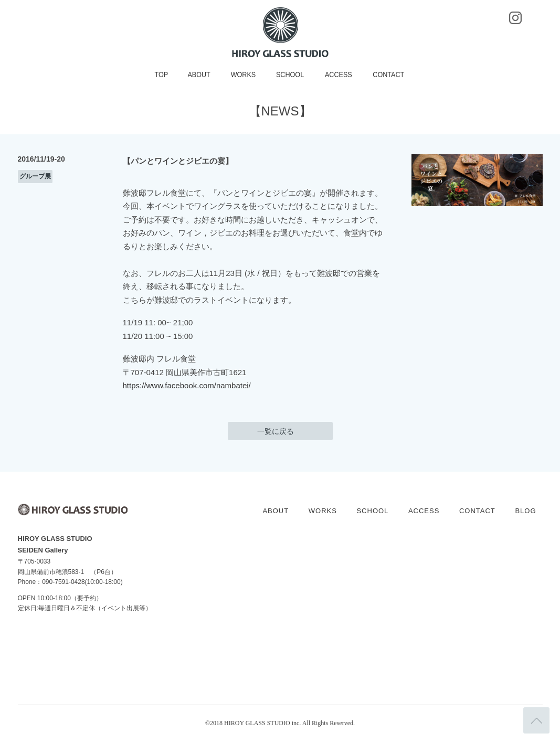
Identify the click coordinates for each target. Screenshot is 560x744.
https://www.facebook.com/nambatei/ (187, 385)
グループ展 (35, 176)
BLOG (525, 511)
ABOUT (199, 75)
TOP (162, 75)
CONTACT (389, 75)
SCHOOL (290, 75)
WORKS (244, 75)
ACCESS (339, 75)
